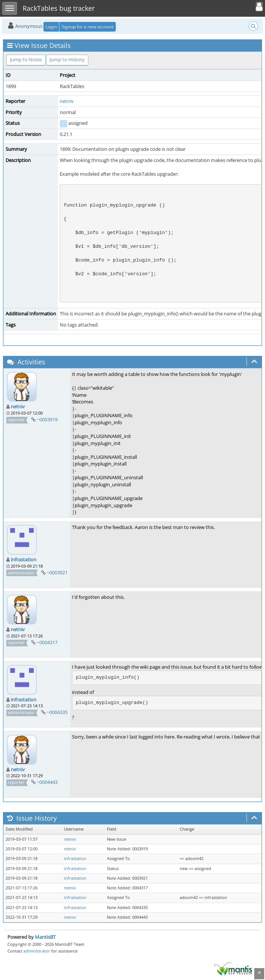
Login (51, 27)
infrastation (24, 559)
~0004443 (47, 782)
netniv (67, 101)
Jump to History (67, 59)
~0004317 (47, 642)
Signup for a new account (88, 27)
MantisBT (45, 937)
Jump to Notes (26, 59)
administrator (37, 951)
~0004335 (57, 712)
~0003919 (47, 419)
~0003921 (57, 572)
